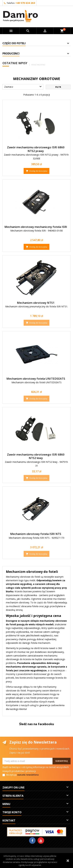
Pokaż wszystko (38, 65)
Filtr (58, 87)
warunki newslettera (28, 775)
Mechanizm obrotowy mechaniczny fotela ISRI (36, 227)
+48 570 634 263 (25, 3)
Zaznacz (23, 87)
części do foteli (45, 602)
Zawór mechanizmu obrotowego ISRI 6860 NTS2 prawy (36, 149)
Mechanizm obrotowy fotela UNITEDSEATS (36, 379)
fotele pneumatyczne (42, 698)
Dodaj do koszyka (36, 171)
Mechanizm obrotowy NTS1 (36, 303)
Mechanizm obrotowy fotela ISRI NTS (36, 534)
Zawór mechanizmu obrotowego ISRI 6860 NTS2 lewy (36, 456)
